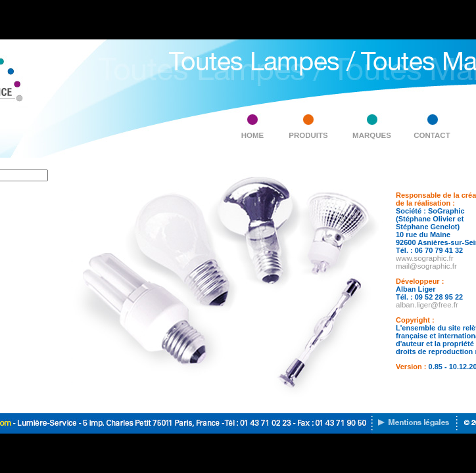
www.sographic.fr (425, 258)
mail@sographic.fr (426, 266)
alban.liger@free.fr (427, 305)
